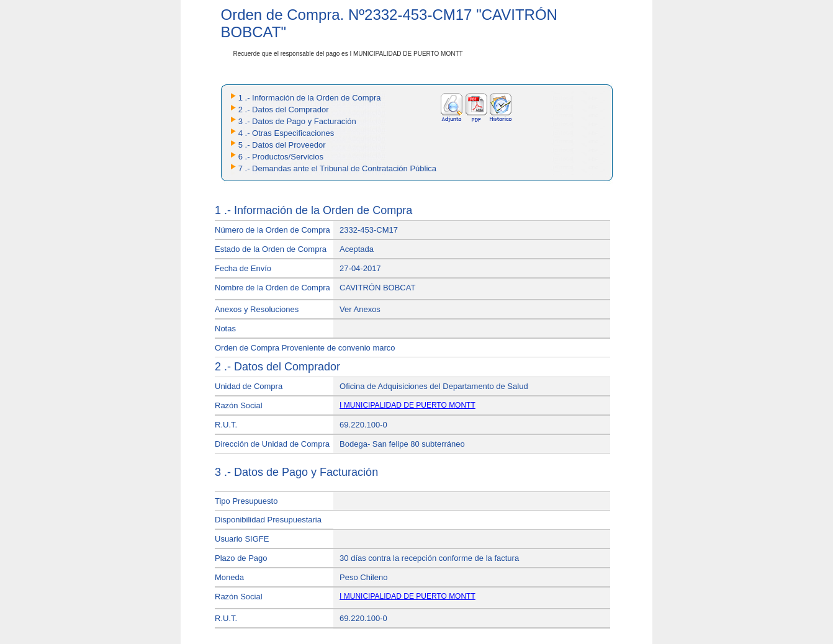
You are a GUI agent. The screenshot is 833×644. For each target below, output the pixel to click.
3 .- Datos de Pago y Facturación (297, 121)
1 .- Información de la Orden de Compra (310, 98)
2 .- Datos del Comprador (284, 110)
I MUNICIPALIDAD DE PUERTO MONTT (407, 405)
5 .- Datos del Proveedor (282, 145)
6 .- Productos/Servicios (281, 157)
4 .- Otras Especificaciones (286, 133)
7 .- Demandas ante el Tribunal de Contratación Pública (337, 168)
